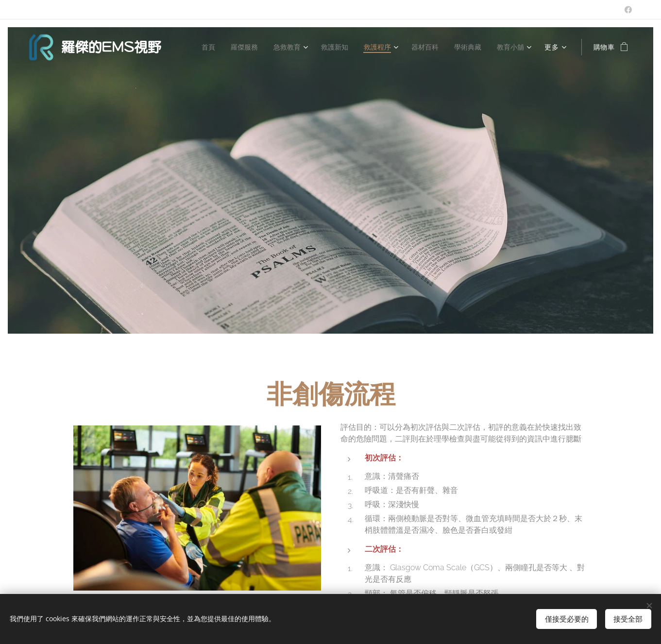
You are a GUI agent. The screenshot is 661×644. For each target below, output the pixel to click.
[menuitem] (199, 47)
